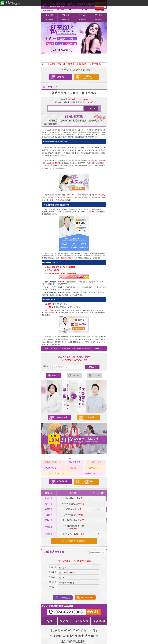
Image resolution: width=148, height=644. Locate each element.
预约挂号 (82, 20)
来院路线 (66, 20)
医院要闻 (99, 15)
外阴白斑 (52, 87)
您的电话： (54, 572)
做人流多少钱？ (76, 462)
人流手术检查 (96, 462)
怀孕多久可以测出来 (53, 462)
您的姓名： (54, 567)
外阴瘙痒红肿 (95, 468)
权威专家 (82, 15)
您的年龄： (54, 577)
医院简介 (66, 621)
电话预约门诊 (91, 417)
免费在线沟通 (62, 417)
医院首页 (49, 15)
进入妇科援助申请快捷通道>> (74, 541)
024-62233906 (70, 102)
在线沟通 (60, 77)
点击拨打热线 (87, 77)
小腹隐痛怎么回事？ (57, 473)
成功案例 (99, 20)
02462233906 (59, 342)
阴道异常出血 (51, 468)
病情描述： (54, 587)
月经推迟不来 (90, 473)
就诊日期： (54, 582)
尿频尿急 (72, 468)
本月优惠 (49, 20)
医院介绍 (66, 15)
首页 (44, 87)
